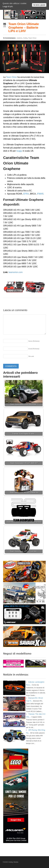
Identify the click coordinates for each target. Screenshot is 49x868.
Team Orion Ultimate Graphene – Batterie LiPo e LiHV (24, 27)
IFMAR (40, 194)
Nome (34, 341)
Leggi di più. (8, 6)
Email (34, 349)
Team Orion (32, 38)
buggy (19, 151)
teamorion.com (16, 272)
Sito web (31, 356)
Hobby (25, 38)
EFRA (26, 194)
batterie (20, 38)
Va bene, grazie (39, 5)
